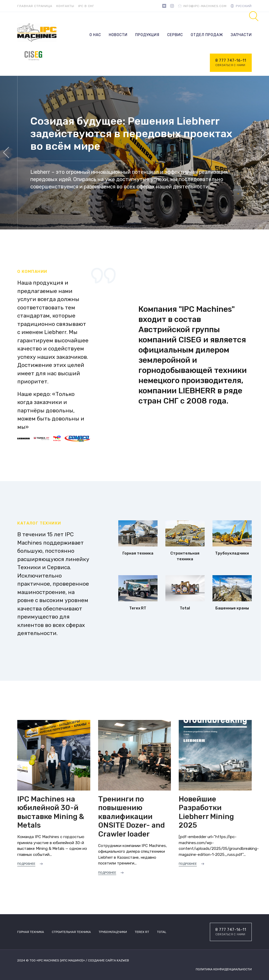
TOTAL (162, 932)
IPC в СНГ (86, 6)
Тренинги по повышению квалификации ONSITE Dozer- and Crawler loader (131, 817)
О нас (95, 35)
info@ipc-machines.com (205, 6)
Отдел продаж (207, 35)
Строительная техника (71, 932)
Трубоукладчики (113, 932)
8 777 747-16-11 (231, 63)
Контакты (65, 6)
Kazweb (123, 960)
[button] (263, 153)
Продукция (147, 35)
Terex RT (142, 932)
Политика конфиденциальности (224, 969)
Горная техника (31, 932)
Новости (118, 35)
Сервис (175, 35)
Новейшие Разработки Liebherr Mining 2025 (206, 812)
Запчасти (241, 35)
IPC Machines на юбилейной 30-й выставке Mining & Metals (51, 812)
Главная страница (35, 6)
